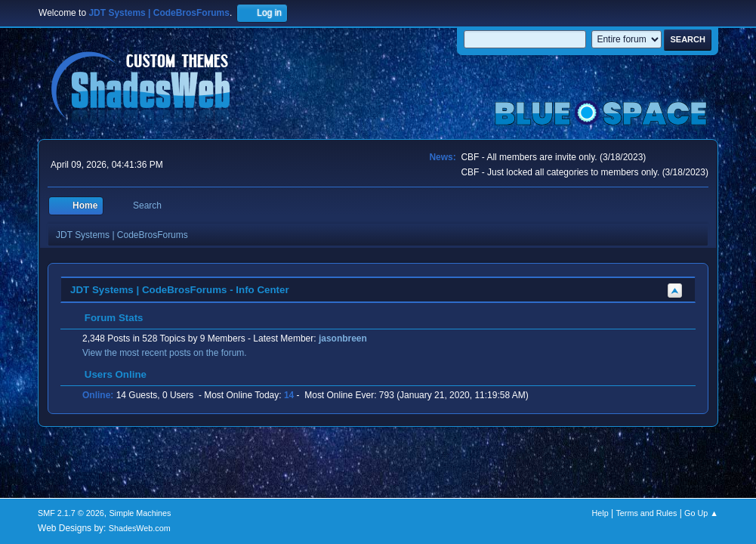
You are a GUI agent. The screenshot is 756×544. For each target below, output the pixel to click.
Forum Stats (106, 318)
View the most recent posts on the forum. (165, 353)
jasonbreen (343, 338)
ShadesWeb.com (140, 528)
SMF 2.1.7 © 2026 (71, 513)
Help (600, 513)
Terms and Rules (646, 513)
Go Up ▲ (701, 513)
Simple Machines (140, 513)
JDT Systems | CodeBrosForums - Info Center (180, 290)
